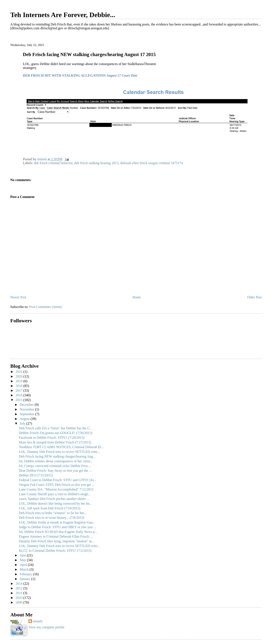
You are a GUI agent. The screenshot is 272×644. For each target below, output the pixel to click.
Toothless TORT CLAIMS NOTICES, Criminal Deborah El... (61, 447)
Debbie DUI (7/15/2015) (36, 475)
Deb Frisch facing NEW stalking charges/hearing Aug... (57, 456)
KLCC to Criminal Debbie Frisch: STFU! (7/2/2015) (55, 551)
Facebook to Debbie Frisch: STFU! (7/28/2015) (52, 438)
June (23, 555)
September (27, 414)
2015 (20, 400)
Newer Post (18, 297)
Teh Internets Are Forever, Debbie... (63, 15)
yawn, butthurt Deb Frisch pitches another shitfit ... (54, 499)
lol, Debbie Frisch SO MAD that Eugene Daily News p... (58, 532)
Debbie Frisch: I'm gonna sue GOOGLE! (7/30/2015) (56, 433)
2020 (20, 376)
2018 (20, 386)
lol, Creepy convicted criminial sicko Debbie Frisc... (55, 466)
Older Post (254, 297)
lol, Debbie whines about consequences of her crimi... (56, 461)
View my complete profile (46, 627)
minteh (38, 621)
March (25, 569)
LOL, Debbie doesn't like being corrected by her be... (55, 503)
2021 (20, 372)
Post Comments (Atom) (45, 307)
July (23, 423)
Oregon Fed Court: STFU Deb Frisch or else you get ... (57, 485)
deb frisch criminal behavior (53, 163)
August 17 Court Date (122, 75)
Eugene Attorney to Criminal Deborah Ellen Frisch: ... (56, 536)
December (27, 405)
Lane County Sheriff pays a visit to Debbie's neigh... (55, 494)
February (26, 574)
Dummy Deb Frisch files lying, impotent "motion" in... (57, 541)
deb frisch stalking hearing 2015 (96, 163)
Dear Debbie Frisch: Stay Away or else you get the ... (55, 471)
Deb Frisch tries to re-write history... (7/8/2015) (51, 518)
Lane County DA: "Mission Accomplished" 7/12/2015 (56, 489)
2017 (20, 390)
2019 (20, 381)
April (24, 565)
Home (137, 297)
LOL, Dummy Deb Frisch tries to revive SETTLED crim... (59, 452)
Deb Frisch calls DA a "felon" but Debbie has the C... (55, 428)
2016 (20, 395)
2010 (20, 598)
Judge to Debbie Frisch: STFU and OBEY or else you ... (57, 527)
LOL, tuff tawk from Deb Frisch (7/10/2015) (50, 508)
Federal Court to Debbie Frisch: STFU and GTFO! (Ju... (57, 480)
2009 (20, 602)
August (25, 419)
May (23, 560)
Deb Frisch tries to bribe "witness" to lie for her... (53, 513)
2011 (19, 593)
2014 (20, 584)
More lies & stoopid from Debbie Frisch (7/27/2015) (55, 442)
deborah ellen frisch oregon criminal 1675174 (152, 163)
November (27, 409)
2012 (20, 588)
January (26, 579)
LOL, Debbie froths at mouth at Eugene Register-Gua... (57, 522)
